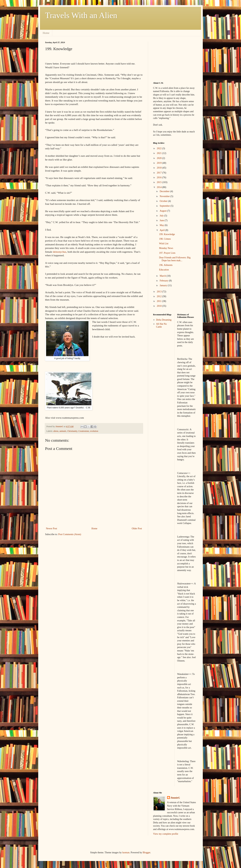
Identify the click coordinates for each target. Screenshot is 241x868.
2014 (160, 187)
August (163, 211)
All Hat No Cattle (161, 325)
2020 (160, 158)
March (163, 276)
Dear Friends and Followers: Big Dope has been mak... (175, 259)
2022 (160, 148)
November (165, 196)
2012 (160, 296)
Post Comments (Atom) (70, 534)
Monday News (166, 248)
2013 (160, 292)
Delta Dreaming (164, 320)
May (162, 225)
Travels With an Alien (81, 15)
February (164, 281)
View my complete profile (166, 834)
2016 (160, 177)
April (162, 230)
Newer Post (52, 529)
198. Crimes (165, 239)
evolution (94, 431)
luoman (126, 853)
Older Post (137, 529)
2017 (160, 173)
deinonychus (60, 252)
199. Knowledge (167, 234)
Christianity (72, 431)
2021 (160, 153)
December (165, 191)
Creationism (84, 431)
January (164, 285)
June (162, 220)
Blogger (146, 853)
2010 (160, 306)
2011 (159, 301)
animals (63, 431)
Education (164, 270)
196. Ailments (166, 265)
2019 (160, 163)
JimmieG (175, 798)
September (165, 206)
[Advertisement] (170, 59)
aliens (56, 431)
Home (46, 33)
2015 (160, 182)
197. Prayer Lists (167, 253)
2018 (160, 168)
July (162, 216)
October (164, 201)
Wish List (164, 244)
